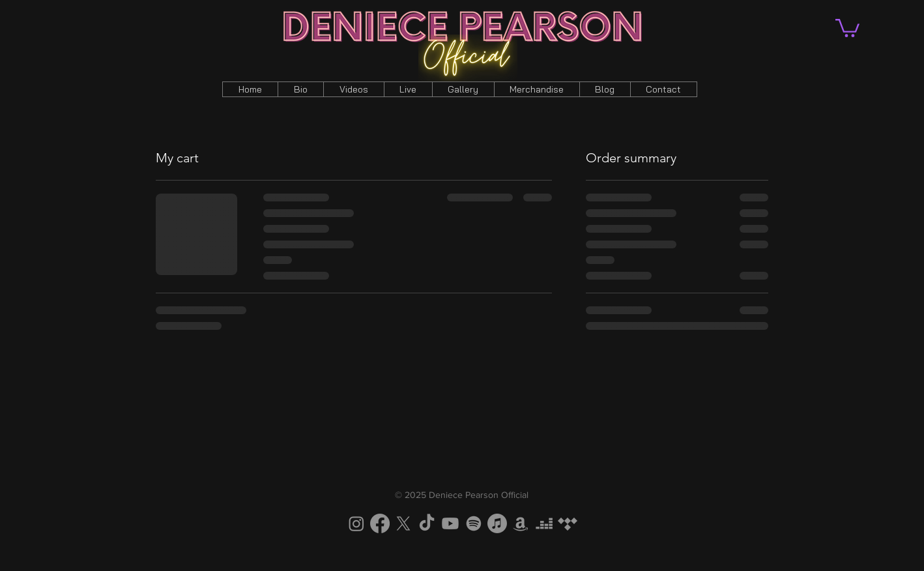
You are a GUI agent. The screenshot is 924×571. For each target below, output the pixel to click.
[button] (847, 27)
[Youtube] (450, 523)
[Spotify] (474, 523)
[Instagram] (356, 523)
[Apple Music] (497, 523)
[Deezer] (544, 523)
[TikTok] (427, 523)
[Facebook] (380, 523)
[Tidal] (568, 523)
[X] (403, 523)
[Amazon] (521, 523)
